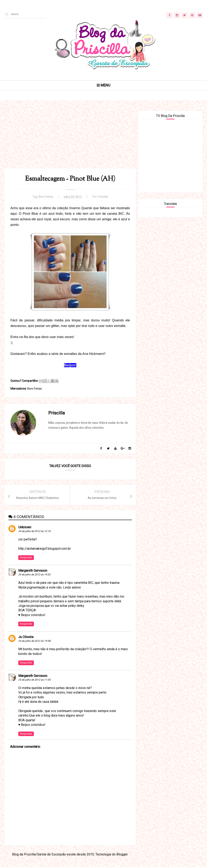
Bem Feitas (45, 197)
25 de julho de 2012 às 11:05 (34, 681)
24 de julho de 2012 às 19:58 (34, 642)
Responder (26, 558)
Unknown (25, 528)
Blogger (121, 855)
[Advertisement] (69, 140)
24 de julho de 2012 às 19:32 (34, 576)
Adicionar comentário (25, 748)
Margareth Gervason (33, 571)
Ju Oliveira (26, 638)
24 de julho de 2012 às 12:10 (34, 532)
